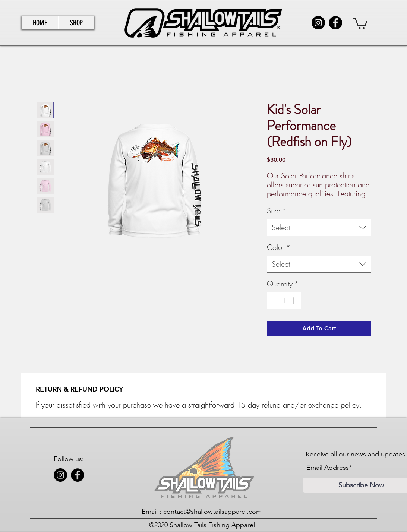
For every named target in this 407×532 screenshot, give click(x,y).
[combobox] (319, 228)
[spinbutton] (284, 301)
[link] (360, 23)
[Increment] (294, 301)
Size (277, 211)
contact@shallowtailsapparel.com (212, 512)
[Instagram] (318, 23)
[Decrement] (274, 301)
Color (279, 247)
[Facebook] (335, 23)
